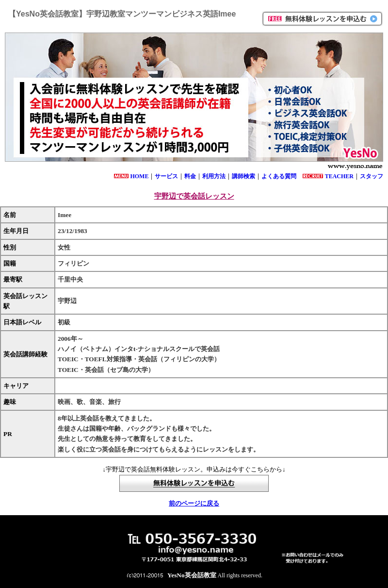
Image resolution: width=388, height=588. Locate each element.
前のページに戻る (194, 503)
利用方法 (214, 176)
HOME (139, 176)
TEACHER (339, 176)
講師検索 (243, 176)
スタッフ (372, 176)
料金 (190, 176)
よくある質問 (279, 176)
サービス (166, 176)
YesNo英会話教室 (192, 575)
